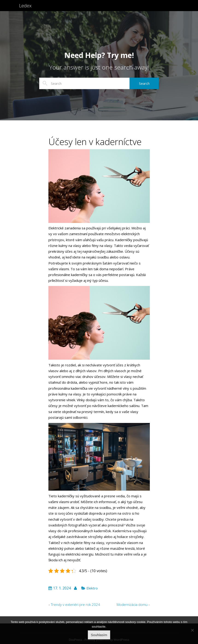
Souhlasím (99, 635)
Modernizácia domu (132, 605)
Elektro (92, 588)
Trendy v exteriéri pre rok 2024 (75, 605)
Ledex (26, 9)
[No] (192, 630)
